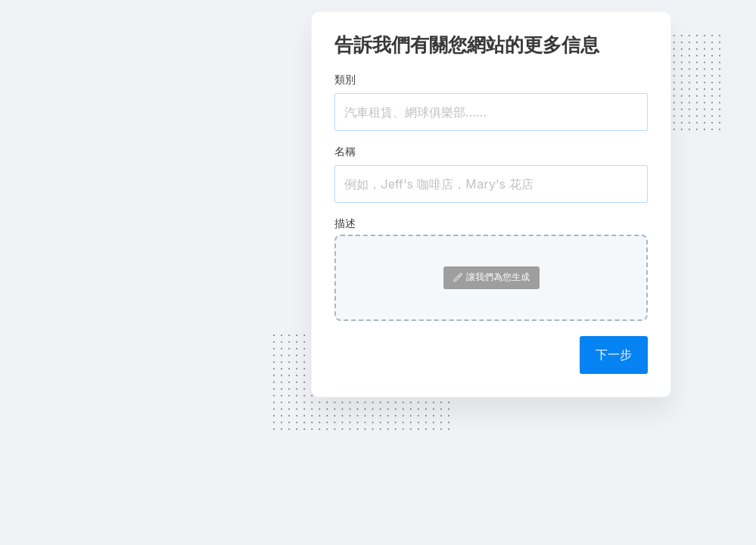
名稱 (345, 151)
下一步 (614, 354)
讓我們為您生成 (492, 277)
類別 (345, 79)
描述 (345, 223)
